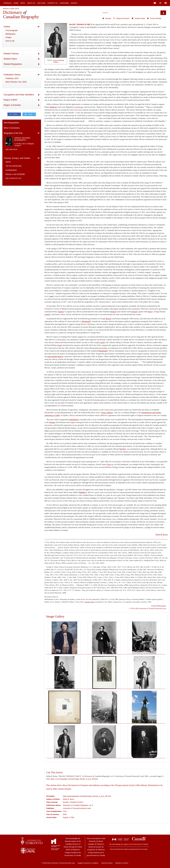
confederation (74, 420)
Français (8, 3)
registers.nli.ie (89, 602)
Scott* (60, 345)
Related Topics (10, 59)
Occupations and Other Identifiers (19, 95)
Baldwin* (54, 107)
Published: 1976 (12, 78)
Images (8, 37)
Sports (8, 162)
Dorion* (135, 312)
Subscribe (64, 3)
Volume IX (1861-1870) (11, 9)
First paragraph (12, 30)
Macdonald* (86, 321)
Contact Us (53, 3)
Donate (74, 3)
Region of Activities (12, 105)
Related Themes (11, 54)
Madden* (83, 492)
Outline (7, 27)
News (23, 3)
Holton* (114, 312)
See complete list (14, 178)
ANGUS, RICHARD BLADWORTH (22, 139)
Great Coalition (107, 413)
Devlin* (123, 449)
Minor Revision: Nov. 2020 (16, 82)
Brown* (109, 319)
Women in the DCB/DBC (15, 174)
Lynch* (102, 342)
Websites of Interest (122, 863)
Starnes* (61, 312)
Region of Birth (10, 100)
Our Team (41, 3)
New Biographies (11, 123)
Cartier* (48, 314)
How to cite (10, 41)
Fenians (52, 422)
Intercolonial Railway (55, 356)
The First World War (14, 166)
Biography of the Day (13, 133)
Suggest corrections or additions (88, 863)
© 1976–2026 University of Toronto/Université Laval (148, 608)
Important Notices (107, 863)
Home (16, 3)
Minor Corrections (12, 128)
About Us (31, 3)
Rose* (150, 312)
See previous (11, 150)
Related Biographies (13, 64)
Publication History (12, 75)
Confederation (11, 170)
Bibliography (10, 34)
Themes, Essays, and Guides (17, 158)
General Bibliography (159, 606)
